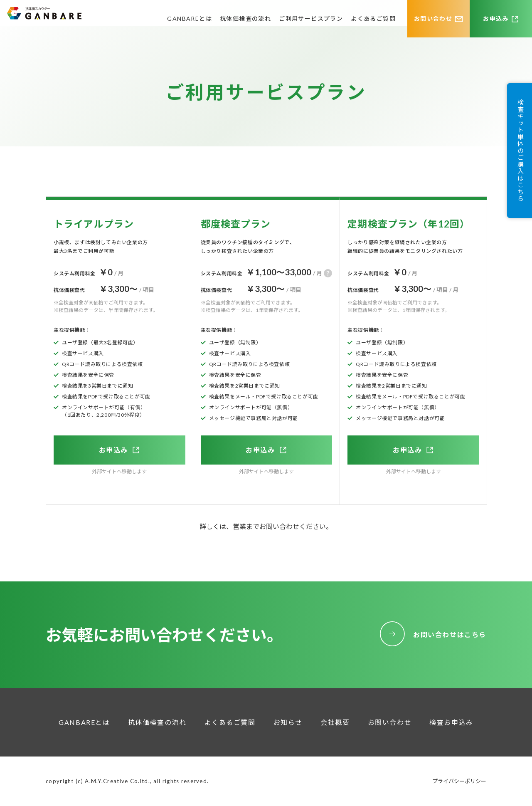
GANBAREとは (190, 19)
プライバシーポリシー (459, 781)
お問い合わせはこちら (450, 634)
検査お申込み (451, 722)
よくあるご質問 (373, 19)
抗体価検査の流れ (245, 19)
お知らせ (288, 722)
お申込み (496, 19)
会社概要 (335, 722)
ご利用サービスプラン (311, 19)
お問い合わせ (433, 19)
